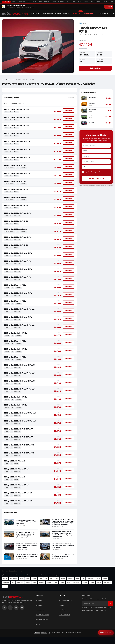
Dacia (41, 579)
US (49, 633)
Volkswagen (108, 582)
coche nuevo (22, 575)
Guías (67, 14)
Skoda (62, 582)
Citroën (34, 579)
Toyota (99, 582)
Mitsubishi (20, 582)
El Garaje (77, 14)
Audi (21, 579)
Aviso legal (62, 610)
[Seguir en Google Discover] (57, 7)
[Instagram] (16, 608)
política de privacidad (95, 172)
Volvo (5, 586)
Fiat (51, 579)
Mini (13, 582)
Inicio (4, 80)
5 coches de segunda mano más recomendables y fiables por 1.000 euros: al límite (26, 522)
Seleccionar (68, 110)
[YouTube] (22, 608)
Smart (69, 582)
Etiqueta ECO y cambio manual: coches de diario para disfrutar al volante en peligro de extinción (27, 545)
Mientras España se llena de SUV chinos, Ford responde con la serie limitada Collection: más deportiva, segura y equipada (62, 534)
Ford (17, 80)
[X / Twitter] (10, 608)
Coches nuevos (90, 14)
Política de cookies (64, 615)
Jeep (77, 579)
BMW (27, 579)
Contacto (62, 605)
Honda (63, 579)
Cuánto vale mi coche (42, 619)
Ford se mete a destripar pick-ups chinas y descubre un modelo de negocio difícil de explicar (25, 534)
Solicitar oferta (95, 68)
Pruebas (58, 14)
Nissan (28, 582)
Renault (49, 582)
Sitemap (38, 624)
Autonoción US (40, 610)
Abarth (5, 579)
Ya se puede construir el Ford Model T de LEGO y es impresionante (63, 556)
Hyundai (70, 579)
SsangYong (77, 582)
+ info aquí (103, 610)
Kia (83, 579)
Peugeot (42, 582)
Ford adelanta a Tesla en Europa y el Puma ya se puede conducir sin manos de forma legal (63, 545)
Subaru (85, 582)
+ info (104, 185)
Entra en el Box (106, 633)
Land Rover (90, 579)
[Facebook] (4, 608)
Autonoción (39, 601)
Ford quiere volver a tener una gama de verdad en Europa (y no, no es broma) (27, 556)
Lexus (98, 579)
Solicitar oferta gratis (96, 178)
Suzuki (92, 582)
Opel (35, 582)
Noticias (37, 14)
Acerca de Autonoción (65, 601)
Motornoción (48, 14)
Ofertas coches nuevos (42, 615)
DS (46, 579)
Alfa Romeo (14, 579)
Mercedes (6, 582)
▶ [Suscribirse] (111, 604)
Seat (56, 582)
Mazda (105, 579)
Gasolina (105, 14)
